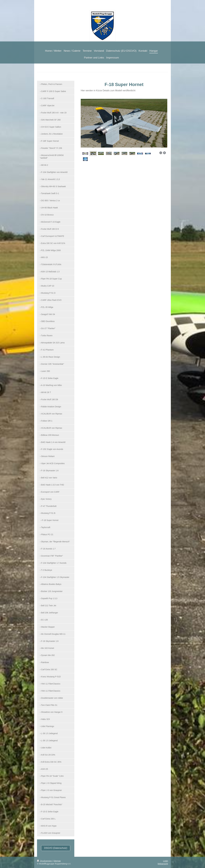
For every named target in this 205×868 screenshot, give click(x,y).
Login (166, 861)
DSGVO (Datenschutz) (56, 848)
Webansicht (163, 864)
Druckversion (45, 861)
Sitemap (57, 861)
